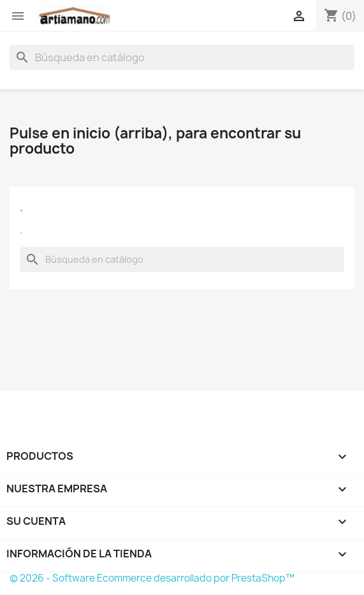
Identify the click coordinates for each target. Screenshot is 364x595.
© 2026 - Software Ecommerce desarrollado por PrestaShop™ (152, 578)
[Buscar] (182, 57)
